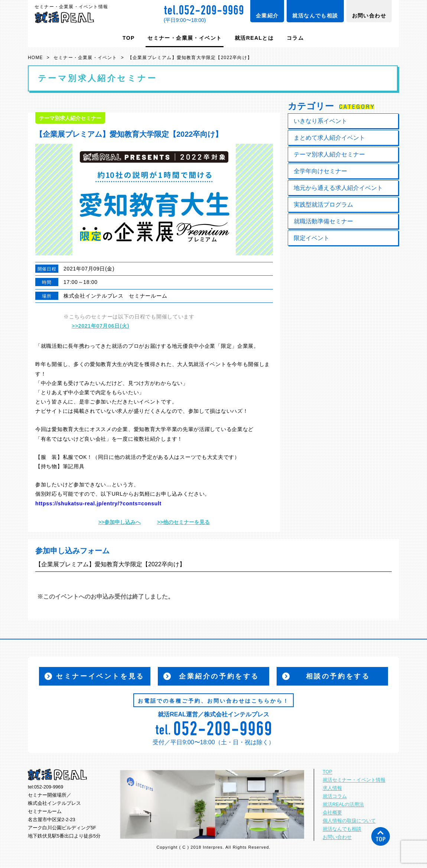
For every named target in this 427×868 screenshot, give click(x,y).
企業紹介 (267, 16)
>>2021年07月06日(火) (100, 326)
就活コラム (335, 796)
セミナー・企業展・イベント (185, 38)
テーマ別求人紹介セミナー (329, 154)
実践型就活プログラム (323, 205)
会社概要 (332, 813)
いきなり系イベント (320, 121)
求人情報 (332, 788)
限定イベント (312, 238)
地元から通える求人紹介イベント (338, 188)
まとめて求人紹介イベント (329, 138)
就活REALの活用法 (343, 804)
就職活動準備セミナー (323, 221)
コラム (295, 38)
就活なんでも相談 (315, 16)
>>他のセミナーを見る (183, 522)
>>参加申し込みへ (120, 522)
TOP (129, 38)
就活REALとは (254, 38)
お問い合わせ (369, 16)
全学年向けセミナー (320, 171)
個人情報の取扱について (349, 821)
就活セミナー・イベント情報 (354, 780)
